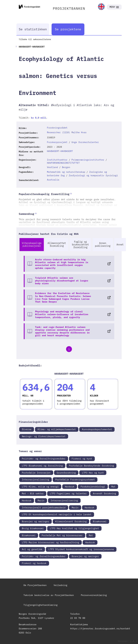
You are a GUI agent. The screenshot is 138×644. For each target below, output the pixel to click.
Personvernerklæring (94, 595)
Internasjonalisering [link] (35, 479)
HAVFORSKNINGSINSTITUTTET (63, 163)
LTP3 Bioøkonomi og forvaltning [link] (42, 466)
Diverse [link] (27, 429)
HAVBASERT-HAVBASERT (60, 151)
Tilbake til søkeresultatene (35, 39)
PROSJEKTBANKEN (69, 8)
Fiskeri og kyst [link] (82, 459)
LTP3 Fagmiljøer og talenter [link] (68, 493)
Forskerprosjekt (57, 142)
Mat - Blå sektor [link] (33, 493)
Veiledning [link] (60, 585)
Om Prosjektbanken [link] (35, 585)
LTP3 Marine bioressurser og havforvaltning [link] (50, 542)
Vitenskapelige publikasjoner (32, 244)
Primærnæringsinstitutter (88, 160)
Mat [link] (113, 487)
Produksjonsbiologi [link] (93, 487)
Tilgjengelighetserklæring (41, 605)
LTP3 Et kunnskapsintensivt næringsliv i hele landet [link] (57, 514)
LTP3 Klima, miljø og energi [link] (40, 487)
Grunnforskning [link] (66, 473)
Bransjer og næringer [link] (35, 521)
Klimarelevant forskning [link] (71, 521)
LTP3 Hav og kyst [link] (93, 473)
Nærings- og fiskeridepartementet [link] (44, 436)
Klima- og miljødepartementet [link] (57, 429)
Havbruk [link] (70, 487)
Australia (53, 180)
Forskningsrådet (57, 128)
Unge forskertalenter (85, 142)
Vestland (52, 167)
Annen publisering (103, 244)
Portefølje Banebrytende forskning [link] (91, 466)
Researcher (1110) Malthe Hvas (67, 132)
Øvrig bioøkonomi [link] (33, 528)
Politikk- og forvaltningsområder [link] (44, 459)
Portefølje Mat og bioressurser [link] (62, 535)
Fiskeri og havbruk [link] (34, 563)
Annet (120, 245)
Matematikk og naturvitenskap (66, 172)
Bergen (66, 167)
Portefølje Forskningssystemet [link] (75, 479)
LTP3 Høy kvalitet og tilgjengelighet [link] (74, 528)
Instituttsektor (57, 160)
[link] (101, 7)
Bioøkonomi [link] (100, 521)
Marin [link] (41, 500)
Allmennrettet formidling (57, 244)
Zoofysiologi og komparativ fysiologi (93, 175)
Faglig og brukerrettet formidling (80, 245)
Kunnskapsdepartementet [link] (97, 429)
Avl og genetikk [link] (32, 549)
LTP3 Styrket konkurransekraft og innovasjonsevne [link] (81, 549)
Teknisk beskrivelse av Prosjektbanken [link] (49, 595)
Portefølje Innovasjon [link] (36, 473)
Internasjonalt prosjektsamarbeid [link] (44, 507)
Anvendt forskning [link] (104, 493)
